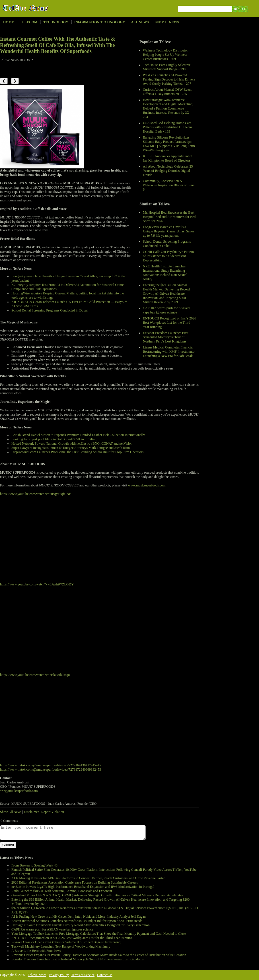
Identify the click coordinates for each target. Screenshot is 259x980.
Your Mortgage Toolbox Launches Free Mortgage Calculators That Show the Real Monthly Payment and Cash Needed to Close (99, 934)
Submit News (167, 22)
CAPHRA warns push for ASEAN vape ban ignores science (166, 310)
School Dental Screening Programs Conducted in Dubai (167, 244)
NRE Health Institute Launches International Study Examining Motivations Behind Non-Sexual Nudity (165, 273)
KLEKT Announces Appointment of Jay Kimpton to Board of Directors (168, 158)
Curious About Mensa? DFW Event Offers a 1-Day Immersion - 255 (167, 92)
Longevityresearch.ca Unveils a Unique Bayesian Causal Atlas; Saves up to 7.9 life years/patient (168, 231)
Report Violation (53, 812)
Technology (56, 22)
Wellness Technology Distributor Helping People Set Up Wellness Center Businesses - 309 (165, 55)
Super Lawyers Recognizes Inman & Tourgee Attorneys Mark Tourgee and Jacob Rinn (71, 448)
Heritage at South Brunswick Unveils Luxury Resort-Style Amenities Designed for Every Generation (81, 925)
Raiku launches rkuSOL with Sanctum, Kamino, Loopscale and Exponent (62, 891)
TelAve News (42, 8)
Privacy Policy (59, 975)
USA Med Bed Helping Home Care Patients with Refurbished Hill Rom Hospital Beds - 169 (167, 127)
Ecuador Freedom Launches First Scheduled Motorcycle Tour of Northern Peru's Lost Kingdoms (166, 337)
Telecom (29, 22)
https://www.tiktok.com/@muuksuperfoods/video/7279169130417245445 (51, 765)
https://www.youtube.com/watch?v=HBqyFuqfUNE (36, 494)
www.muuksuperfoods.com (147, 485)
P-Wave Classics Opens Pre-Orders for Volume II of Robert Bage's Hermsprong (66, 942)
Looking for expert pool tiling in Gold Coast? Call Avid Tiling (54, 439)
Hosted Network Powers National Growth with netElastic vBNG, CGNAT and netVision (72, 443)
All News (140, 22)
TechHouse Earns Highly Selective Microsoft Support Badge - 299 (167, 67)
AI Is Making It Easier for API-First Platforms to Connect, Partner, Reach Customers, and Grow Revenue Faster (88, 878)
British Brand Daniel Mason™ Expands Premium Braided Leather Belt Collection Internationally (78, 435)
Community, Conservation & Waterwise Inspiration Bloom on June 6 (169, 185)
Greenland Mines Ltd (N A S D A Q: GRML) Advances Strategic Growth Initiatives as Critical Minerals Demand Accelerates (97, 895)
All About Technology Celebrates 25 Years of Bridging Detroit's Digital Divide (168, 171)
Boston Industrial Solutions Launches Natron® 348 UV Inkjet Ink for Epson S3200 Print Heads (77, 921)
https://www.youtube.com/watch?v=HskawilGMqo (35, 675)
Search (240, 16)
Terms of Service (83, 975)
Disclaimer (31, 812)
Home (9, 22)
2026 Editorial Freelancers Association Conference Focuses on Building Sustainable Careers (75, 882)
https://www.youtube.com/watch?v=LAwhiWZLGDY (37, 584)
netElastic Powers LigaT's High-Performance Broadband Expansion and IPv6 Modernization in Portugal (83, 887)
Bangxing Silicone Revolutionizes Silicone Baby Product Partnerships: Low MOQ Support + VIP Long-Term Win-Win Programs (169, 144)
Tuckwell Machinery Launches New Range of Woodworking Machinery (61, 946)
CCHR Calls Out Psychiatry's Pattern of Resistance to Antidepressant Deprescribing (168, 256)
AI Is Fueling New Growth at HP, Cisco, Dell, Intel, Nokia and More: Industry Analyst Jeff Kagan (79, 917)
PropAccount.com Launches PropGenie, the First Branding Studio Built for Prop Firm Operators (77, 452)
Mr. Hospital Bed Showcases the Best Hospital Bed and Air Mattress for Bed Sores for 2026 (169, 217)
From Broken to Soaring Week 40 (34, 865)
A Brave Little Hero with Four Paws (36, 951)
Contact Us (105, 975)
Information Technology (100, 22)
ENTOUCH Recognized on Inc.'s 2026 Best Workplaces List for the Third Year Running (169, 323)
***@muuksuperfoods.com (19, 791)
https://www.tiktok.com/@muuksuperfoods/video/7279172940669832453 (51, 769)
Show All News (11, 812)
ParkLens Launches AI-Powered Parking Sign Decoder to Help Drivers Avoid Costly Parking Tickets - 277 (169, 79)
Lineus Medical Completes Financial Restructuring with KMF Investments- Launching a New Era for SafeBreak (169, 352)
